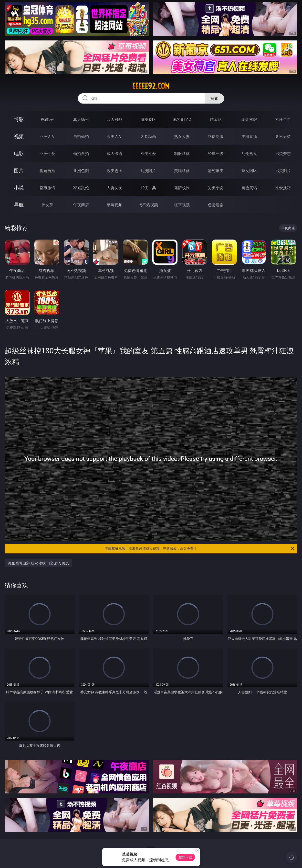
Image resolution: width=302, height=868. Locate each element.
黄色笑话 (249, 188)
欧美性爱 (148, 154)
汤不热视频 (148, 205)
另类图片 (283, 171)
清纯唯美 (216, 171)
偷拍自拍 (81, 154)
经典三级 (216, 154)
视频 (19, 136)
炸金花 (216, 119)
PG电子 (47, 119)
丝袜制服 (216, 136)
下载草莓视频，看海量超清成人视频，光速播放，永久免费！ (200, 549)
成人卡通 (115, 154)
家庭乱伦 (81, 188)
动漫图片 (148, 171)
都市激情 (47, 188)
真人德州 (81, 119)
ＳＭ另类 (283, 136)
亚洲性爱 (47, 154)
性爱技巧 (283, 188)
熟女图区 (249, 171)
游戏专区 (148, 119)
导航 (19, 205)
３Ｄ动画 (148, 136)
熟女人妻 (182, 136)
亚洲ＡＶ (47, 136)
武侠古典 (148, 188)
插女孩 (47, 205)
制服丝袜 (182, 154)
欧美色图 (115, 171)
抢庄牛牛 (283, 119)
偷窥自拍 (47, 171)
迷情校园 (182, 188)
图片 (19, 170)
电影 (19, 153)
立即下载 (185, 857)
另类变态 (283, 154)
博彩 (19, 119)
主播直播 (249, 136)
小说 (19, 188)
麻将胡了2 (182, 119)
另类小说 (216, 188)
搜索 (214, 98)
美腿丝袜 (182, 171)
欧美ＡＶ (115, 136)
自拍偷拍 (81, 136)
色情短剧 (216, 205)
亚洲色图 (81, 171)
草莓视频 (115, 205)
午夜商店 (81, 205)
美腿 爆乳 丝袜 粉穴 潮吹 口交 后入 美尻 (38, 563)
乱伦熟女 (249, 154)
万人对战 (115, 119)
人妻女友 (115, 188)
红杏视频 (182, 205)
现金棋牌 (249, 119)
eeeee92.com (151, 86)
